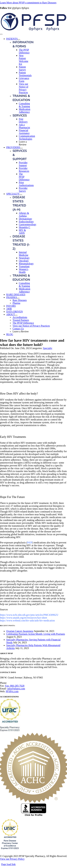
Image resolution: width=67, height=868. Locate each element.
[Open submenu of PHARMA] (18, 298)
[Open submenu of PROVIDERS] (21, 148)
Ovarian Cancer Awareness (20, 631)
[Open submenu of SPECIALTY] (21, 195)
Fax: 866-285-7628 (15, 686)
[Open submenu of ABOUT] (16, 315)
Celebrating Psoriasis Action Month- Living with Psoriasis (36, 634)
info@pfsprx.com (16, 689)
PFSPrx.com (12, 691)
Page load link (8, 864)
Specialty (48, 348)
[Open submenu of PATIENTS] (19, 40)
